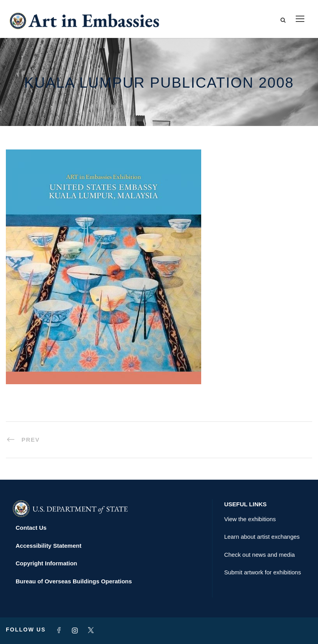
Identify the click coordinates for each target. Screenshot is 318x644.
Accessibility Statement (48, 546)
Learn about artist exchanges (262, 537)
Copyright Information (46, 563)
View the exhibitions (250, 519)
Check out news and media (260, 555)
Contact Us (31, 528)
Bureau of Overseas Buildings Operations (74, 581)
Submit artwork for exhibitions (263, 572)
